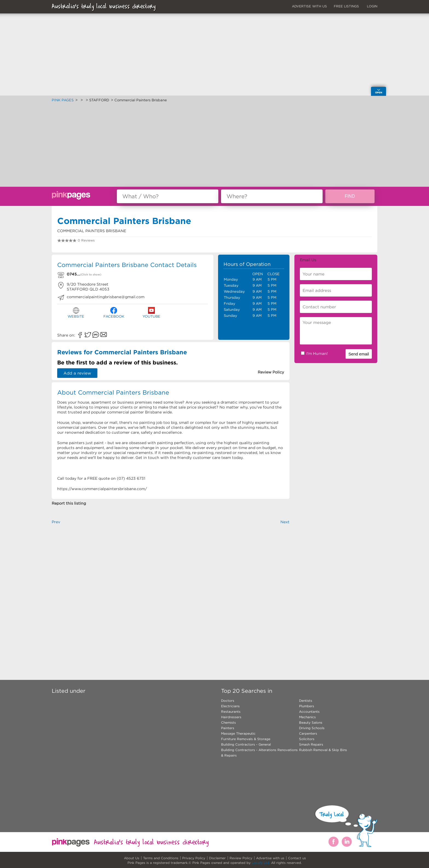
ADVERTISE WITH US (309, 6)
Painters (228, 728)
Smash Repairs (311, 744)
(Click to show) (91, 275)
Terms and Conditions (161, 858)
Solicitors (307, 739)
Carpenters (308, 733)
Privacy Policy (194, 858)
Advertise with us (270, 858)
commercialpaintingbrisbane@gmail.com (106, 297)
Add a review (77, 373)
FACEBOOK (114, 313)
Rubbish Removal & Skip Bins (323, 750)
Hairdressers (231, 717)
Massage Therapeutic (238, 733)
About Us (132, 858)
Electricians (230, 706)
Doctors (228, 701)
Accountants (309, 712)
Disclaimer (217, 858)
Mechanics (307, 717)
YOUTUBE (151, 313)
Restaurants (231, 712)
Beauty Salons (311, 722)
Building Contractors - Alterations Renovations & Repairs (259, 753)
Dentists (306, 701)
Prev (56, 522)
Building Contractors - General (246, 744)
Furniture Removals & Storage (246, 739)
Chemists (228, 722)
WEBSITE (76, 313)
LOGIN (372, 6)
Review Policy (241, 858)
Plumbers (307, 706)
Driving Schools (312, 728)
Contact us (297, 858)
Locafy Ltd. (261, 863)
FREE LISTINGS (346, 6)
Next (285, 522)
